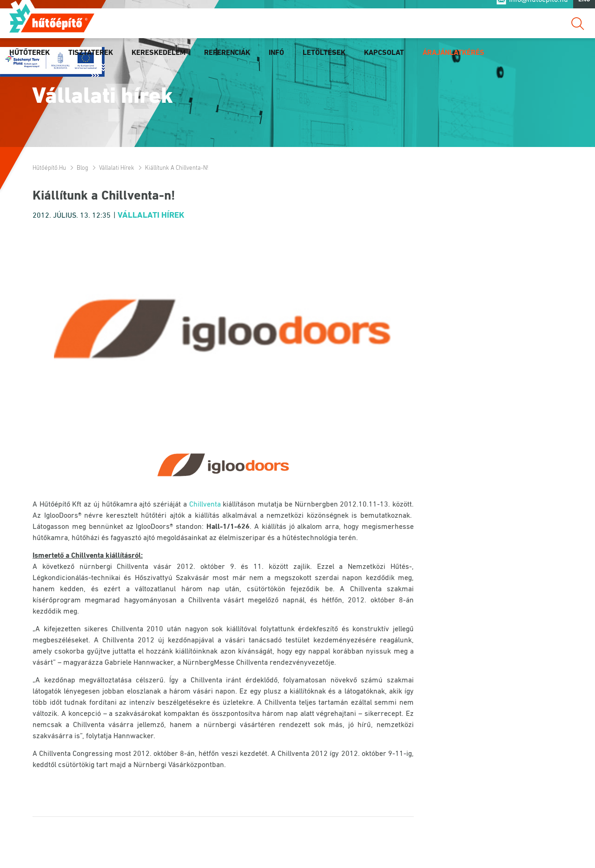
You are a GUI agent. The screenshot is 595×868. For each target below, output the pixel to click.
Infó (276, 62)
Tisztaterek (91, 62)
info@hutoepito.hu (539, 9)
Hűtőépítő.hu (52, 27)
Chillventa (205, 505)
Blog (83, 168)
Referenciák (227, 62)
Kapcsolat (384, 62)
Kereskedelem (159, 62)
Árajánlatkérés (453, 62)
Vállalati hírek (117, 168)
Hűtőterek (30, 62)
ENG (584, 9)
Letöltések (324, 62)
